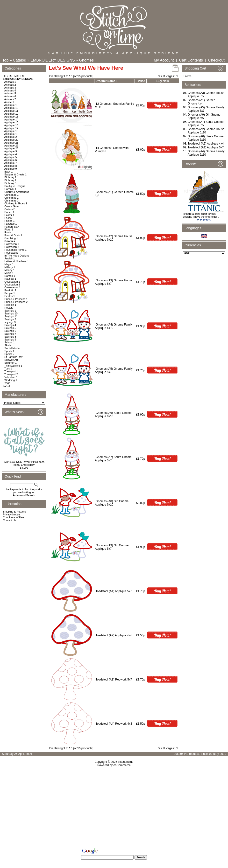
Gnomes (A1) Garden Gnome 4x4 (202, 102)
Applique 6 (11, 160)
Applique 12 (11, 114)
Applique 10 (11, 108)
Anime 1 (9, 102)
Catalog (19, 60)
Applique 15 (11, 122)
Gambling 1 (11, 238)
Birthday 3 (10, 183)
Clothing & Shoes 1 (16, 203)
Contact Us (9, 520)
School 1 (10, 342)
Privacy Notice (11, 514)
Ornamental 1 (12, 287)
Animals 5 (10, 93)
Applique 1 (11, 105)
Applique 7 (11, 163)
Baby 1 (8, 172)
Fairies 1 (9, 221)
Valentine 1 (11, 377)
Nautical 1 (10, 279)
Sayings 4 (10, 325)
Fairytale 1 (11, 224)
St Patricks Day (13, 357)
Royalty (9, 308)
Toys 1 (8, 368)
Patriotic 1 (10, 290)
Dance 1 (9, 212)
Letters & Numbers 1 (17, 261)
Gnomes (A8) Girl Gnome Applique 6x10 (112, 503)
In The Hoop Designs (17, 256)
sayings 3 (10, 322)
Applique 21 (11, 143)
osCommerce (122, 765)
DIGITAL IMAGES (13, 76)
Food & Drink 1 (13, 235)
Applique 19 (11, 134)
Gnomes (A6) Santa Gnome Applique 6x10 (113, 415)
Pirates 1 (10, 296)
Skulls (8, 345)
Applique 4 (11, 154)
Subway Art (11, 360)
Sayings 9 (10, 340)
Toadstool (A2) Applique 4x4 (114, 635)
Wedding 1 (11, 380)
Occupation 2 (12, 285)
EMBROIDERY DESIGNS (53, 60)
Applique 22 (11, 146)
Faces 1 (9, 218)
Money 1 (9, 270)
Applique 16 (11, 125)
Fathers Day (12, 227)
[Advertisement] (114, 808)
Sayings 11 (11, 316)
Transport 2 (11, 374)
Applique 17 (11, 128)
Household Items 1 (15, 250)
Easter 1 (9, 215)
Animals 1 (10, 82)
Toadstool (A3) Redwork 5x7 (114, 680)
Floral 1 (9, 229)
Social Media (12, 348)
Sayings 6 (10, 331)
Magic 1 (9, 264)
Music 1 (9, 273)
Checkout (216, 60)
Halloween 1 (12, 244)
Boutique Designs (15, 186)
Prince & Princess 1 (16, 299)
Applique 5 (11, 157)
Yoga (7, 383)
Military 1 (10, 267)
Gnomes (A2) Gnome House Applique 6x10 (206, 131)
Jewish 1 (10, 258)
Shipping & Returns (14, 512)
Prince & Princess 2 (16, 302)
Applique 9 (11, 169)
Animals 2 (10, 85)
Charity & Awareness (17, 192)
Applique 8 (11, 166)
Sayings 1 (10, 311)
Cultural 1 (10, 209)
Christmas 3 (11, 201)
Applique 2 (11, 137)
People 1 (10, 293)
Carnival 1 (10, 189)
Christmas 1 (11, 195)
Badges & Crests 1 (15, 174)
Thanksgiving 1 (13, 366)
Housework (11, 253)
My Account (164, 60)
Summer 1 (11, 363)
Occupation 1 (12, 282)
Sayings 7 (10, 334)
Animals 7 (10, 99)
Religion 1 (10, 305)
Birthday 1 (10, 177)
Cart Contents (191, 60)
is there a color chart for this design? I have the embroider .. (201, 215)
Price (141, 81)
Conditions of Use (13, 517)
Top (6, 60)
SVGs (6, 386)
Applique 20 (11, 140)
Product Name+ (106, 81)
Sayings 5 (10, 328)
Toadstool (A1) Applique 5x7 (114, 591)
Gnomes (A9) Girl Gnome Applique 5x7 (204, 116)
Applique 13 (11, 117)
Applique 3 (11, 151)
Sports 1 (9, 351)
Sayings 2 (10, 319)
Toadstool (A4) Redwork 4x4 (114, 724)
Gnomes (86, 60)
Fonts (8, 232)
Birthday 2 (10, 180)
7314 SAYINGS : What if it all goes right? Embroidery (24, 463)
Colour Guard (12, 206)
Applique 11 (11, 111)
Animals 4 (10, 90)
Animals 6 (10, 96)
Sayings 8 (10, 337)
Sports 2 (9, 354)
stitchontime (126, 762)
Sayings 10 (11, 313)
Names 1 (10, 276)
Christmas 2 (11, 198)
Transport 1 (11, 371)
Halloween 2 (12, 247)
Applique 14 (11, 119)
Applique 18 (11, 131)
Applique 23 (11, 148)
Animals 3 (10, 88)
